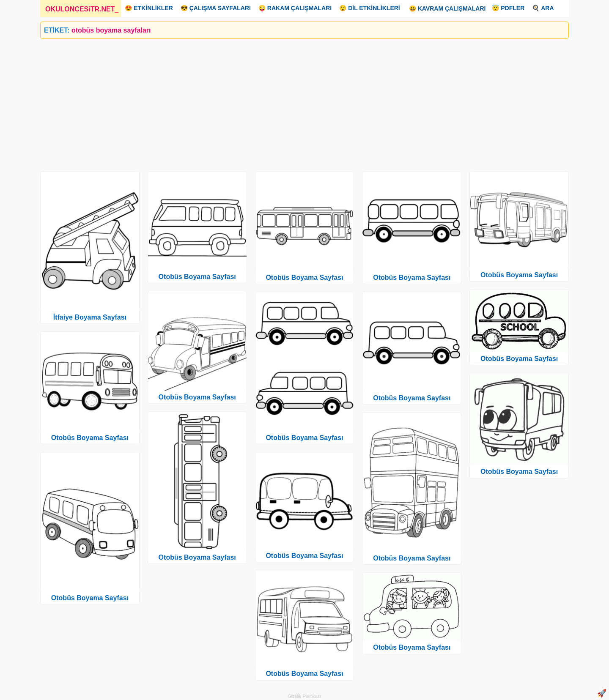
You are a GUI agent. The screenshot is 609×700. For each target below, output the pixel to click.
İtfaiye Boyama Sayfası (90, 317)
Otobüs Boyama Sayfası (90, 438)
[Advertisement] (294, 102)
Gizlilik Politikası (305, 696)
